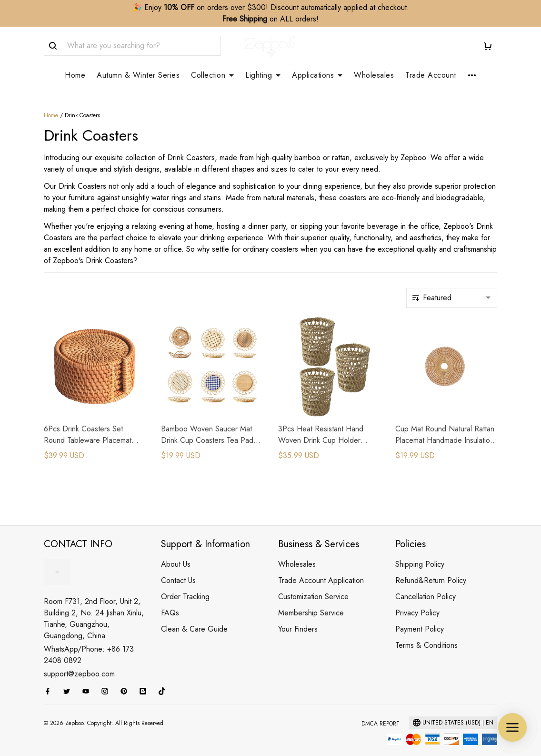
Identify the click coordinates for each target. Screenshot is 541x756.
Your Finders (298, 618)
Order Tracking (185, 585)
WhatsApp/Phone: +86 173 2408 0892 (89, 643)
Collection (212, 75)
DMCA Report (381, 712)
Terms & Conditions (426, 634)
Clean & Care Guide (194, 618)
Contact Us (178, 569)
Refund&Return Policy (431, 569)
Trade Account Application (321, 569)
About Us (176, 553)
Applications (317, 75)
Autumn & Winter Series (138, 75)
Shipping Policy (420, 553)
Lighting (263, 75)
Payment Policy (420, 618)
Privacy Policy (417, 601)
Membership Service (311, 601)
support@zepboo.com (79, 662)
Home (75, 75)
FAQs (170, 601)
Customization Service (313, 585)
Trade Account (431, 75)
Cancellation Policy (426, 585)
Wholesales (374, 75)
